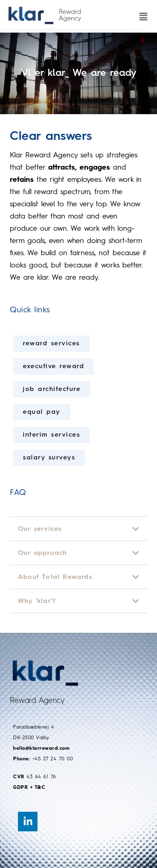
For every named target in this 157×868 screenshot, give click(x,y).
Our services (40, 529)
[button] (143, 12)
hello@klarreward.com (41, 749)
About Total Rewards (55, 577)
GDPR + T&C (29, 788)
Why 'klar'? (37, 601)
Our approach (42, 553)
